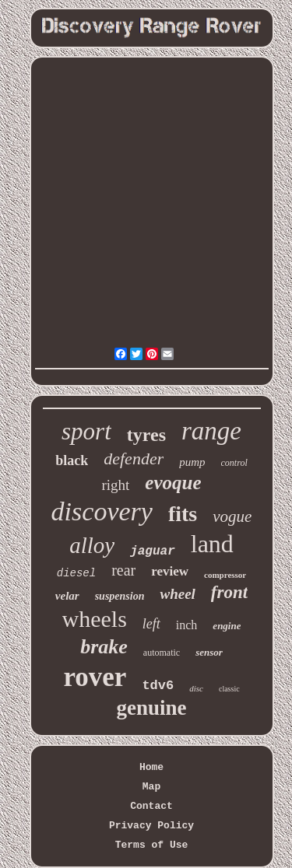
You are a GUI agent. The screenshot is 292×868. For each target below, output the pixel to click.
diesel (76, 573)
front (229, 592)
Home (151, 767)
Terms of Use (152, 845)
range (211, 431)
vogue (232, 516)
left (151, 624)
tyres (146, 435)
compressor (225, 575)
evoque (173, 483)
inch (187, 625)
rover (95, 677)
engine (227, 626)
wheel (177, 594)
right (115, 485)
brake (104, 647)
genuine (151, 708)
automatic (162, 653)
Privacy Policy (151, 826)
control (234, 463)
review (170, 571)
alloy (92, 545)
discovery (102, 511)
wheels (95, 619)
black (72, 460)
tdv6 (158, 686)
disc (196, 688)
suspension (120, 596)
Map (151, 787)
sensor (209, 652)
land (212, 544)
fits (183, 514)
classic (229, 689)
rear (123, 570)
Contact (151, 806)
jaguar (153, 551)
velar (67, 596)
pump (192, 462)
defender (134, 458)
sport (86, 431)
